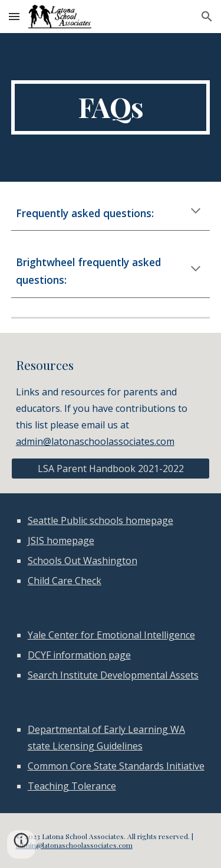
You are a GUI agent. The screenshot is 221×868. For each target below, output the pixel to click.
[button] (14, 16)
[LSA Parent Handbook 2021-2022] (111, 469)
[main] (111, 107)
